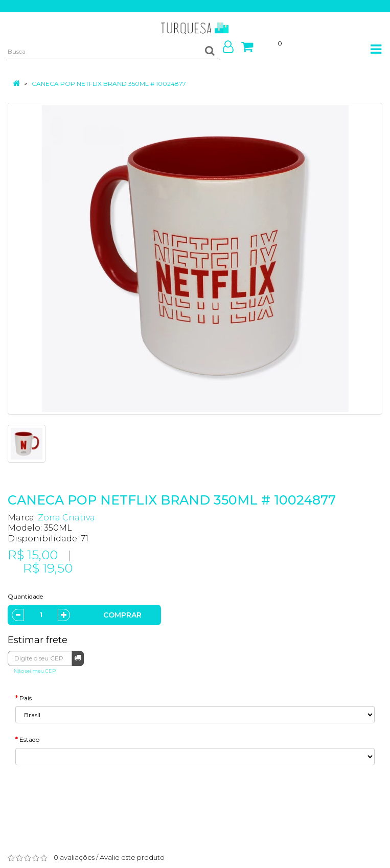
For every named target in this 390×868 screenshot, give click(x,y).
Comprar (122, 615)
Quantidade (25, 596)
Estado (29, 739)
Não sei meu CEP (35, 671)
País (26, 698)
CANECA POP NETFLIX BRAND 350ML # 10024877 (109, 84)
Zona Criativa (66, 518)
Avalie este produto (132, 857)
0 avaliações (74, 857)
